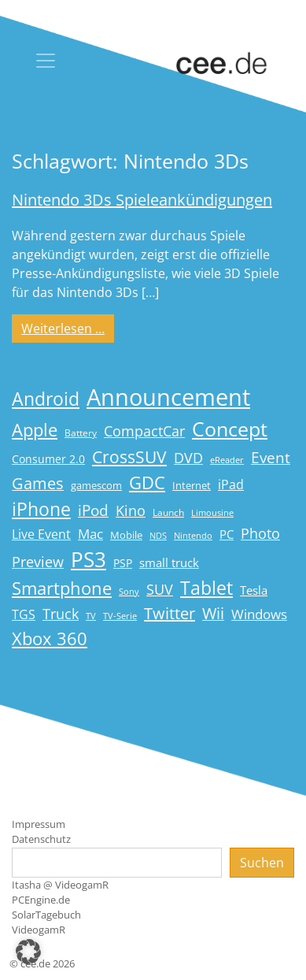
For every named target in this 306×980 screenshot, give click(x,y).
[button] (28, 952)
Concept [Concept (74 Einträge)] (230, 429)
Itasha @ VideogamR (60, 885)
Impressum (39, 824)
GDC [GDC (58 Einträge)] (147, 483)
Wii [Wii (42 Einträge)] (213, 613)
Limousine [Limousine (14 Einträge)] (212, 512)
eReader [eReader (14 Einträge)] (227, 460)
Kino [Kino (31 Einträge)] (131, 510)
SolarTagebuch (46, 915)
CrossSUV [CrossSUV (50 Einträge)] (129, 457)
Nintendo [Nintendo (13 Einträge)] (193, 536)
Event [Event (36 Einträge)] (271, 457)
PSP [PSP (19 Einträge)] (123, 563)
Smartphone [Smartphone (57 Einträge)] (62, 588)
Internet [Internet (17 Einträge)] (192, 485)
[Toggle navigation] (46, 61)
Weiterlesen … (68, 328)
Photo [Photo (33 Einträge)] (260, 533)
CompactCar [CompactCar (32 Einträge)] (144, 431)
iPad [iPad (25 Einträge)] (231, 484)
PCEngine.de (41, 900)
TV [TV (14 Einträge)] (91, 616)
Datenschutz (41, 839)
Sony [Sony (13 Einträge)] (129, 592)
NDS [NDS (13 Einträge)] (158, 536)
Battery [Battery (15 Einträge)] (81, 433)
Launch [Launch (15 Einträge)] (168, 512)
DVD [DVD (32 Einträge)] (188, 458)
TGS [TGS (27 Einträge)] (24, 614)
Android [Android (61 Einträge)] (46, 399)
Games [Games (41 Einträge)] (38, 483)
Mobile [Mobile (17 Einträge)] (126, 535)
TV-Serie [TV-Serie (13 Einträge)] (120, 616)
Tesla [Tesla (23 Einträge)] (254, 590)
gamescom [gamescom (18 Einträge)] (96, 485)
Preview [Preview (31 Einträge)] (38, 562)
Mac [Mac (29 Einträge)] (90, 534)
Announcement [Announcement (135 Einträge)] (168, 397)
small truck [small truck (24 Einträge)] (169, 563)
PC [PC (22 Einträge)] (227, 534)
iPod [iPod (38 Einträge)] (93, 510)
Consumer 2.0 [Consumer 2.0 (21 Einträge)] (48, 459)
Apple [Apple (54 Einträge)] (35, 430)
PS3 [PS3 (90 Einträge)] (88, 559)
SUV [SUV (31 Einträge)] (160, 589)
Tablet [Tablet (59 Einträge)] (206, 588)
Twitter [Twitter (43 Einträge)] (170, 613)
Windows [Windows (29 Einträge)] (259, 614)
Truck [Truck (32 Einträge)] (61, 614)
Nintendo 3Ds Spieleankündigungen (142, 200)
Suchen (262, 863)
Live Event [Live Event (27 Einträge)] (41, 534)
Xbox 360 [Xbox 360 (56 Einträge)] (50, 638)
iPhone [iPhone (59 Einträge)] (41, 509)
